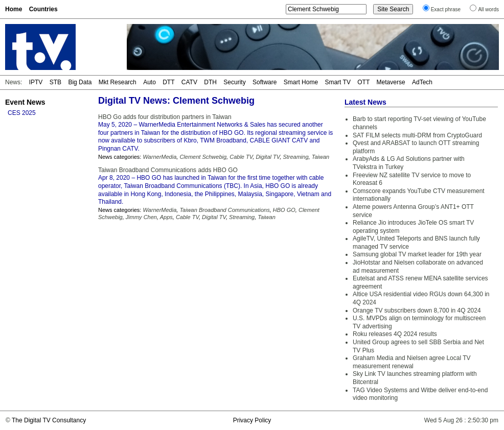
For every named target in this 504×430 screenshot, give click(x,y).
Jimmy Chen (141, 217)
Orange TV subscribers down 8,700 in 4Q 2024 (417, 310)
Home (14, 9)
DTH (210, 82)
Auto (150, 82)
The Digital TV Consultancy (49, 420)
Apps (166, 217)
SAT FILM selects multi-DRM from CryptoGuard (417, 135)
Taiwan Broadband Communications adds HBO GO (168, 170)
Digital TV (268, 157)
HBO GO (284, 210)
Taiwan (320, 157)
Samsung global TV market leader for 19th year (417, 254)
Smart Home (301, 82)
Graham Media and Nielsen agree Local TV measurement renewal (412, 362)
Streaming (295, 157)
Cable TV (241, 157)
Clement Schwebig (203, 157)
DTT (168, 82)
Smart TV (337, 82)
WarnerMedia (159, 157)
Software (265, 82)
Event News (25, 102)
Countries (43, 9)
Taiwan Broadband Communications (224, 210)
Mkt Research (118, 82)
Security (234, 82)
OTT (363, 82)
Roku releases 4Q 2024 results (395, 334)
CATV (189, 82)
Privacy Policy (252, 420)
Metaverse (391, 82)
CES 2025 (22, 113)
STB (55, 82)
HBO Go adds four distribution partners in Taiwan (165, 117)
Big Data (80, 82)
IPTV (36, 82)
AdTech (422, 82)
